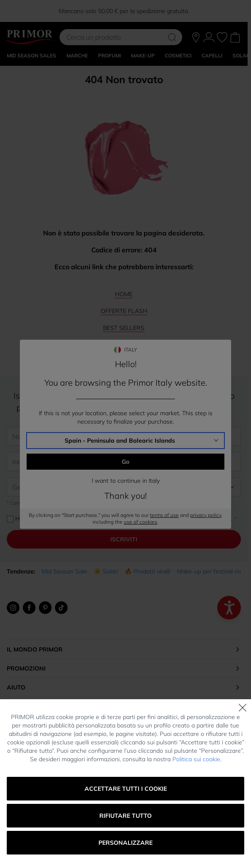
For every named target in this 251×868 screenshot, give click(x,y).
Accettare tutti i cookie (126, 789)
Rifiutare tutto (125, 816)
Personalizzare (125, 843)
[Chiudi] (243, 708)
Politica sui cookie (196, 759)
